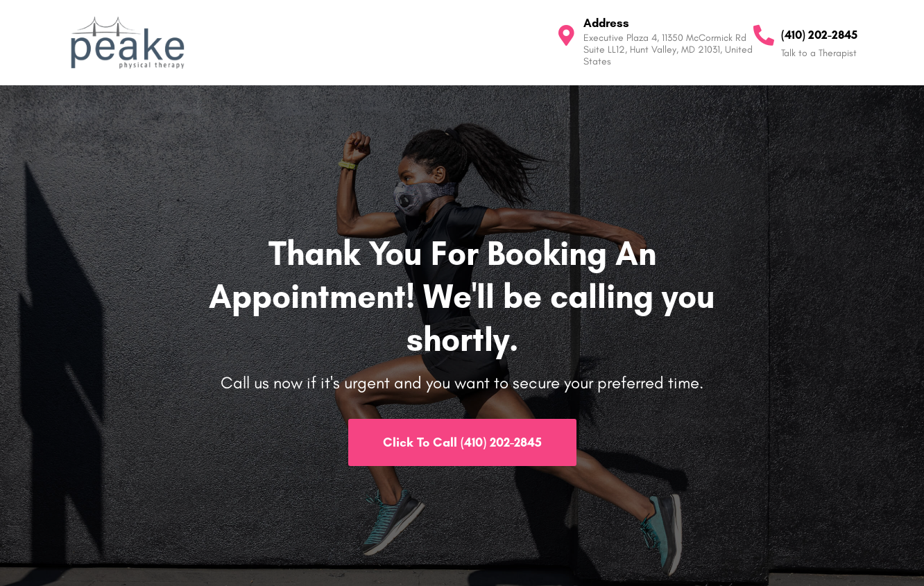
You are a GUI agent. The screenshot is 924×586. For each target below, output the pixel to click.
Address (606, 23)
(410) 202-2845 (819, 35)
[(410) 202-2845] (764, 35)
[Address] (566, 35)
